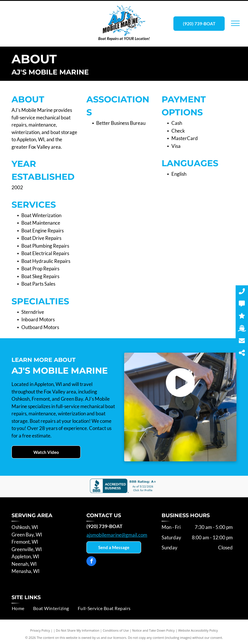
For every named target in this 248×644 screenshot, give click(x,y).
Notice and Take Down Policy (154, 630)
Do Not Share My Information (78, 630)
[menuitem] (18, 608)
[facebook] (91, 562)
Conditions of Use (116, 630)
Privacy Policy (40, 630)
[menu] (235, 23)
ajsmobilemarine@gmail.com (117, 535)
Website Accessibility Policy (198, 630)
